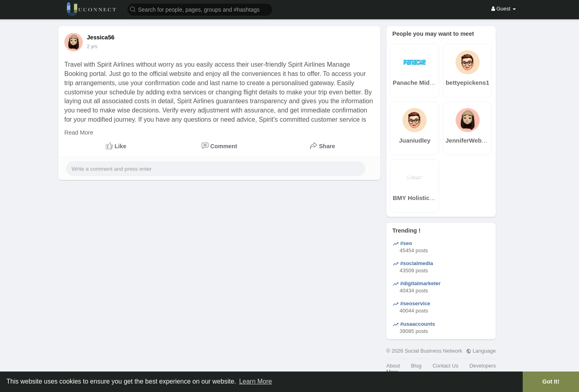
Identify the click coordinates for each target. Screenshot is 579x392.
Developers (482, 366)
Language (481, 351)
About (393, 366)
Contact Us (446, 366)
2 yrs (92, 47)
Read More (79, 133)
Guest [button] (504, 9)
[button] (200, 9)
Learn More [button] (256, 381)
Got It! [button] (551, 382)
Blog (416, 366)
